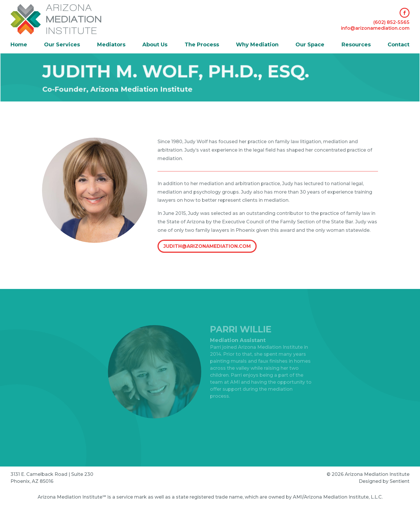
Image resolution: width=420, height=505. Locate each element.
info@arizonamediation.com (375, 28)
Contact (399, 45)
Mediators (111, 45)
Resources (356, 45)
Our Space (310, 45)
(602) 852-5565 (391, 22)
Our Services (62, 45)
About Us (155, 45)
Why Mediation (257, 45)
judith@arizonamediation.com (207, 246)
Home (19, 45)
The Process (202, 45)
